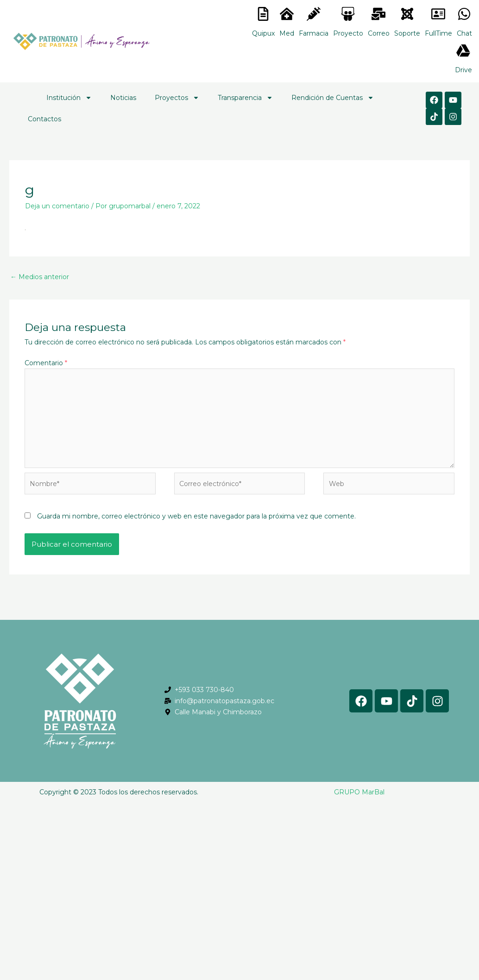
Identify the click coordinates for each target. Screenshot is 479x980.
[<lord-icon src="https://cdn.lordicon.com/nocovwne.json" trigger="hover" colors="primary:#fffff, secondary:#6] (263, 14)
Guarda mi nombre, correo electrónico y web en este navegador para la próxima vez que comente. (196, 516)
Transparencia (245, 98)
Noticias (123, 98)
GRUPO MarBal (359, 792)
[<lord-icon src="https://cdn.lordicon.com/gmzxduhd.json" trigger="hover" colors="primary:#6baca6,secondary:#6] (438, 14)
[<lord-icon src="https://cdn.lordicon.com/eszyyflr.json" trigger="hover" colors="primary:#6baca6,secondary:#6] (407, 14)
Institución (69, 98)
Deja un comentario (57, 206)
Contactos (44, 119)
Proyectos (177, 98)
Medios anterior (40, 277)
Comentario (46, 363)
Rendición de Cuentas (333, 98)
